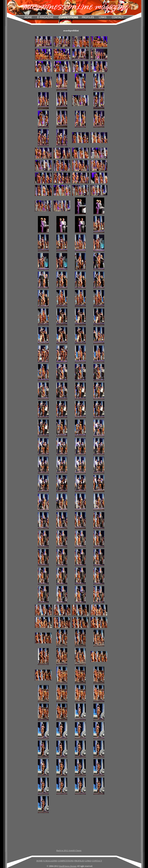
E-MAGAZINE (50, 861)
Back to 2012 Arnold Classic (69, 850)
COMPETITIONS (66, 861)
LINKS (88, 861)
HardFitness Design (68, 866)
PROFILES (79, 861)
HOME (40, 861)
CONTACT (97, 861)
